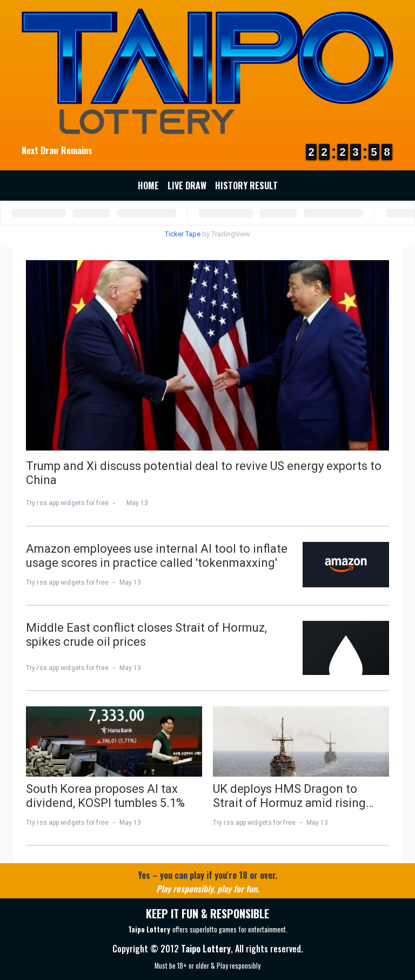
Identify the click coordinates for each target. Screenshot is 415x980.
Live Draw (187, 186)
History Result (246, 186)
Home (148, 186)
